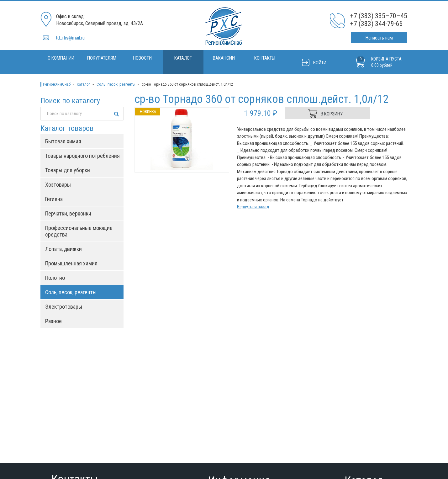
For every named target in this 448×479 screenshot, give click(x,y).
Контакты (265, 58)
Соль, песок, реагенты (116, 84)
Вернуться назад (253, 207)
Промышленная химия (71, 263)
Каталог (183, 58)
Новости (142, 58)
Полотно (55, 278)
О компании (61, 58)
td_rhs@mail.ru (70, 38)
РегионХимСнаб (57, 84)
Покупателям (102, 58)
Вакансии (224, 58)
